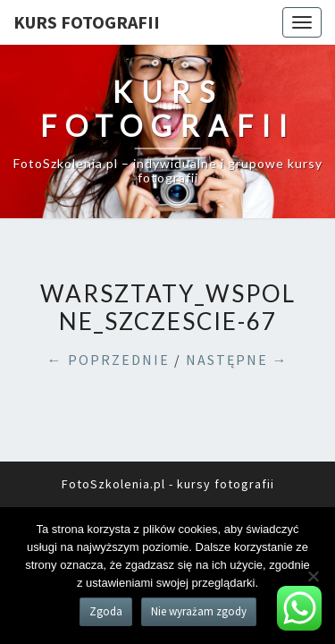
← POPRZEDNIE (109, 360)
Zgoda (106, 611)
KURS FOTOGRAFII (87, 22)
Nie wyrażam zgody (199, 611)
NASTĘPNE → (237, 360)
